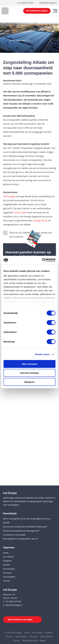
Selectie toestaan (30, 373)
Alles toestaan (29, 364)
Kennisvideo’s (9, 569)
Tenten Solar (20, 212)
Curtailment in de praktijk (14, 535)
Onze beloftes (9, 577)
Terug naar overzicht (20, 40)
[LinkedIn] (5, 611)
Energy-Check (40, 220)
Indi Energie (9, 196)
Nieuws (6, 565)
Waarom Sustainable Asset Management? (21, 531)
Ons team (7, 573)
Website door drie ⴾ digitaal (34, 641)
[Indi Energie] (5, 11)
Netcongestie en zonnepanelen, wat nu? (21, 539)
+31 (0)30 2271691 (26, 3)
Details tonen (42, 354)
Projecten (7, 561)
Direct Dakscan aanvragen (20, 620)
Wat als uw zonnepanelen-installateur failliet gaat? (25, 527)
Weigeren (29, 382)
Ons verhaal (8, 557)
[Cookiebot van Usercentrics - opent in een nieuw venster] (42, 260)
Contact (6, 581)
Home (6, 553)
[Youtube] (11, 611)
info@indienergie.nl (48, 3)
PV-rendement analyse (37, 11)
